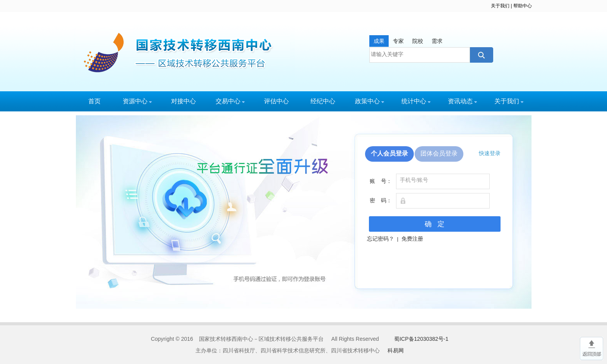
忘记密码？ (381, 239)
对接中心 (183, 101)
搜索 (481, 55)
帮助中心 (523, 6)
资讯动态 (462, 101)
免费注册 (412, 239)
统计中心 (416, 101)
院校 (418, 41)
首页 (94, 101)
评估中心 (276, 101)
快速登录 (490, 153)
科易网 (396, 350)
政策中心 (370, 101)
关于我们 (500, 6)
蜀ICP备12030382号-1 (421, 339)
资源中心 (137, 101)
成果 (379, 41)
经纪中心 (323, 101)
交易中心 (230, 101)
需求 (437, 41)
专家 (398, 41)
